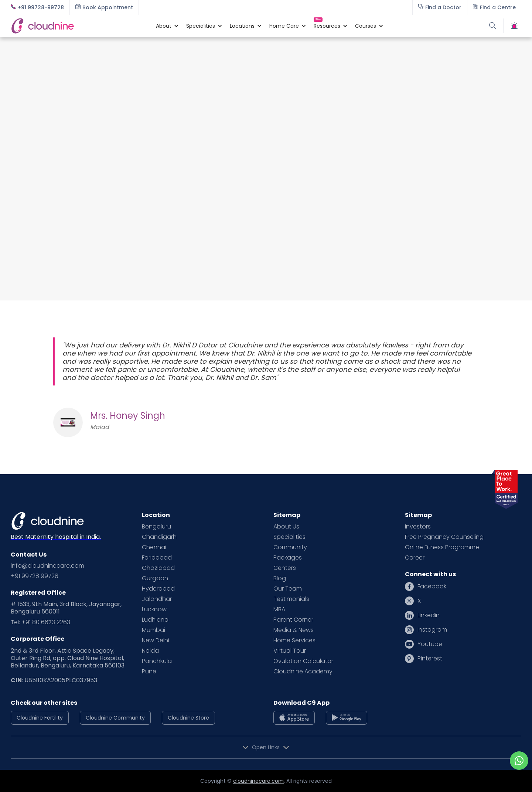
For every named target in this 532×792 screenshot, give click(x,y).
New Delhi (156, 640)
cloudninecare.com (258, 781)
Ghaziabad (158, 568)
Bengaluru (156, 527)
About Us (286, 527)
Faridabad (157, 558)
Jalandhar (157, 599)
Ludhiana (155, 620)
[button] (164, 26)
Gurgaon (155, 578)
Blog (280, 578)
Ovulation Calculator (303, 661)
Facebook (432, 587)
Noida (150, 651)
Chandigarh (159, 537)
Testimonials (291, 599)
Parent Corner (293, 620)
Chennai (154, 547)
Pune (149, 672)
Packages (288, 558)
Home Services (294, 640)
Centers (285, 568)
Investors (418, 527)
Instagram (432, 630)
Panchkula (157, 661)
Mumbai (154, 630)
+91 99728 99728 (35, 576)
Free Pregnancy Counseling (444, 537)
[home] (80, 26)
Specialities (289, 537)
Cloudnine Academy (303, 672)
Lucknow (154, 609)
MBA (279, 609)
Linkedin (429, 615)
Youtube (430, 644)
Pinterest (430, 659)
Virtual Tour (290, 651)
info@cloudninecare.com (47, 566)
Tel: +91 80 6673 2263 (40, 622)
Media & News (294, 630)
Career (415, 558)
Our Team (288, 589)
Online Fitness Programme (442, 547)
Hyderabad (158, 589)
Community (290, 547)
